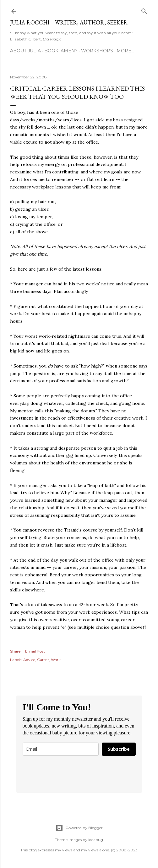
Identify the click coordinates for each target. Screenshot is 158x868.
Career (43, 660)
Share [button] (15, 651)
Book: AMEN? (61, 51)
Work (56, 660)
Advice (29, 660)
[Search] (144, 10)
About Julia (25, 51)
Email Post (35, 651)
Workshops (97, 51)
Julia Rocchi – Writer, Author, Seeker (69, 22)
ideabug (96, 840)
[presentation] (70, 774)
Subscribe (119, 749)
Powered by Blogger (79, 828)
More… (125, 51)
